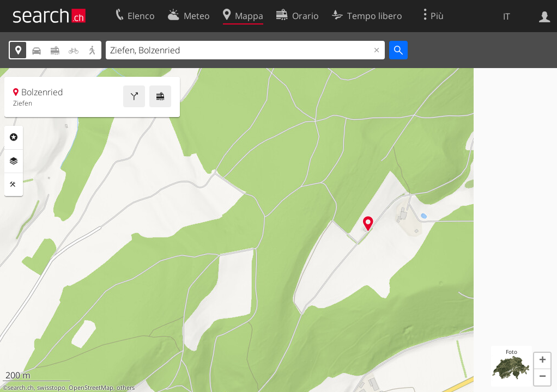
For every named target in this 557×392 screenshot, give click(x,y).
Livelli (14, 161)
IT (507, 16)
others (126, 388)
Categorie (14, 137)
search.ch (21, 388)
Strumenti (14, 185)
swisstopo (51, 388)
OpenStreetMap (91, 388)
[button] (542, 361)
